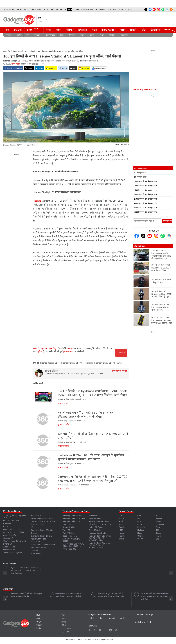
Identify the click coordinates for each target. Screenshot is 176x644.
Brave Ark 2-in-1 (96, 515)
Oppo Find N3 (9, 550)
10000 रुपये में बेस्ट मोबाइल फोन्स (145, 181)
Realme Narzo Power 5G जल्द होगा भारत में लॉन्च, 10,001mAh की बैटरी (69, 595)
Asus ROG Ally (95, 530)
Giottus (34, 533)
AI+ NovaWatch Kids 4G (99, 521)
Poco (158, 515)
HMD (121, 530)
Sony (158, 527)
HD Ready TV (37, 553)
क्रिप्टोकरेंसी (155, 30)
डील (144, 30)
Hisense (37, 201)
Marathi (117, 10)
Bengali (111, 618)
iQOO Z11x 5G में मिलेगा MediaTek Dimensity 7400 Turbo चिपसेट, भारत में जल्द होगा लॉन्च (26, 571)
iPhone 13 (7, 544)
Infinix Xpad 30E (69, 549)
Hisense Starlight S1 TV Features (108, 363)
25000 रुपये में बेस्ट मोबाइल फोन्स (145, 199)
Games (76, 10)
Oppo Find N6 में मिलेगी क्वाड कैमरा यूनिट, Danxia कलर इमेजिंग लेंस (27, 595)
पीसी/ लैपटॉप (50, 35)
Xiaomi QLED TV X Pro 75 (100, 524)
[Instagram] (156, 236)
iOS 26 (6, 526)
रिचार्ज (133, 30)
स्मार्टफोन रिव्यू (51, 348)
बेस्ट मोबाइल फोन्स (140, 177)
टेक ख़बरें (18, 30)
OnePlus (141, 536)
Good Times (127, 10)
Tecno (158, 533)
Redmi (159, 521)
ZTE (158, 539)
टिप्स (62, 35)
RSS (38, 615)
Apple (121, 521)
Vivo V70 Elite (68, 533)
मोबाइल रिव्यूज (139, 246)
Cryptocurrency (37, 524)
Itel (139, 518)
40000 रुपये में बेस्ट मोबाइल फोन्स (145, 212)
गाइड (94, 30)
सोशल (102, 35)
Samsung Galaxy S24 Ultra (42, 530)
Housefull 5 (36, 542)
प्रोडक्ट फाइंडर (108, 30)
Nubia (140, 533)
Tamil (122, 618)
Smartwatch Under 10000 (14, 532)
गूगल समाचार (68, 351)
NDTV (6, 10)
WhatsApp (111, 629)
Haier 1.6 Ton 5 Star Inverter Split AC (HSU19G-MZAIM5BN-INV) (101, 545)
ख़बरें (21, 51)
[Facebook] (137, 236)
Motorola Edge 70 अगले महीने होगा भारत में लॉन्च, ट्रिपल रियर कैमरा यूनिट (111, 595)
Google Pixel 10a (70, 536)
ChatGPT (7, 523)
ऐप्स (28, 35)
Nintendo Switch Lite (97, 533)
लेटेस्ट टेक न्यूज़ (38, 348)
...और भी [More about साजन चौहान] (100, 374)
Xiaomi (159, 536)
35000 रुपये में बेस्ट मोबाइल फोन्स (145, 208)
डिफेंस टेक (83, 30)
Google (122, 527)
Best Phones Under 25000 (42, 518)
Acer (121, 515)
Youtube (100, 629)
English (91, 618)
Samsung (160, 524)
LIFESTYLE (54, 10)
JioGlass (35, 551)
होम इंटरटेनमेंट (13, 51)
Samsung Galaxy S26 (71, 521)
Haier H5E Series (96, 527)
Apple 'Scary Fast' (39, 539)
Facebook (89, 629)
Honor (121, 533)
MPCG (109, 10)
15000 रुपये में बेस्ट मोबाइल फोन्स (145, 190)
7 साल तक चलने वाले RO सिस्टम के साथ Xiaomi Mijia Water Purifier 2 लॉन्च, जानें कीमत (155, 596)
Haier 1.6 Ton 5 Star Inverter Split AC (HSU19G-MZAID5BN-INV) (101, 538)
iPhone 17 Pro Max (11, 521)
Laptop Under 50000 (12, 529)
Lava (139, 521)
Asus (121, 524)
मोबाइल (9, 35)
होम (7, 30)
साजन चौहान (16, 64)
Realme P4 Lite (69, 527)
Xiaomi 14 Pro (9, 547)
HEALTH (63, 10)
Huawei (122, 536)
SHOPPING (84, 10)
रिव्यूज (49, 30)
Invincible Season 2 (39, 548)
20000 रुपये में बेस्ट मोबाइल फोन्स (145, 195)
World (12, 10)
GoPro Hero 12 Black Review (43, 545)
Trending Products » (145, 90)
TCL (158, 530)
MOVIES (31, 10)
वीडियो (69, 30)
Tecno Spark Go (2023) (13, 553)
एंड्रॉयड (39, 351)
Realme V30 (36, 515)
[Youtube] (150, 236)
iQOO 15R (67, 524)
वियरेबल (112, 35)
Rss (116, 629)
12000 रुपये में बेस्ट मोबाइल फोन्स (145, 186)
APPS (92, 10)
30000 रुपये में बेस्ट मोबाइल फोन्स (145, 203)
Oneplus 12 (8, 538)
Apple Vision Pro (10, 535)
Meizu (140, 524)
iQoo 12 (34, 527)
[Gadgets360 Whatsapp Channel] (163, 236)
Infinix (121, 539)
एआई (33, 30)
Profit (20, 10)
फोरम (123, 30)
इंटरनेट (92, 35)
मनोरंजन (37, 35)
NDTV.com (66, 629)
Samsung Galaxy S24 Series (43, 521)
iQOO (140, 515)
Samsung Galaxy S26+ (72, 515)
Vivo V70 (66, 530)
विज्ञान (82, 35)
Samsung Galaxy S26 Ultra (74, 518)
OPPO (140, 539)
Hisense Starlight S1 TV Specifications (77, 363)
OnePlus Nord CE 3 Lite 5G (15, 541)
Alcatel (122, 518)
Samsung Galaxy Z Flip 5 (41, 536)
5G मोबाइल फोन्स (140, 173)
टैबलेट (19, 35)
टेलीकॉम (72, 35)
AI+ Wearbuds (95, 518)
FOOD (46, 10)
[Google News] (169, 236)
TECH (70, 10)
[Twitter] (143, 236)
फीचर (59, 30)
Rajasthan (101, 10)
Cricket (39, 10)
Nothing (141, 530)
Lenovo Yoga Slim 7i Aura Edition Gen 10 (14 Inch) (73, 545)
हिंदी (25, 10)
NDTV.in (65, 632)
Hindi (101, 618)
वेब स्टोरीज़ (124, 35)
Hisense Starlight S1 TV (50, 363)
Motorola (141, 527)
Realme (159, 518)
